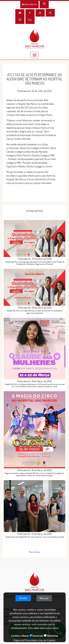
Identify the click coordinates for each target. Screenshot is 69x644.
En (30, 20)
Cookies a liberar (20, 636)
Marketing (51, 636)
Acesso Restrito (29, 4)
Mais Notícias (35, 552)
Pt (20, 20)
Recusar (44, 598)
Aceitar (23, 598)
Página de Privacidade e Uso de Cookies (35, 640)
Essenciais (36, 636)
